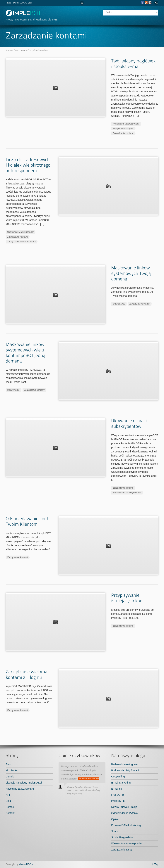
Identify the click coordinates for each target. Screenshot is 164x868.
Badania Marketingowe (124, 764)
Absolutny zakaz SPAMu (20, 789)
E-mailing (117, 789)
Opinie (115, 819)
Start (8, 764)
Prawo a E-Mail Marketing (126, 825)
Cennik (10, 777)
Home (23, 50)
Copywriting (118, 777)
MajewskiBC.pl (26, 864)
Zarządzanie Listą (121, 850)
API (8, 795)
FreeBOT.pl (118, 795)
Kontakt (10, 813)
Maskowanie (119, 304)
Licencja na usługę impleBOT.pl (24, 783)
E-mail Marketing (121, 783)
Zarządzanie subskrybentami (21, 242)
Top (156, 864)
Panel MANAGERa (23, 3)
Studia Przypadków (122, 837)
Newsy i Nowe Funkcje (124, 807)
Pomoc (10, 807)
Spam (115, 831)
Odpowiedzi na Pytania (124, 813)
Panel (9, 3)
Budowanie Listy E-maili (125, 770)
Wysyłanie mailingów (123, 129)
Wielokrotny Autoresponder (127, 843)
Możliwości (12, 770)
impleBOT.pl (118, 801)
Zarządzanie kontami (123, 133)
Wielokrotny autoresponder (126, 124)
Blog (8, 801)
